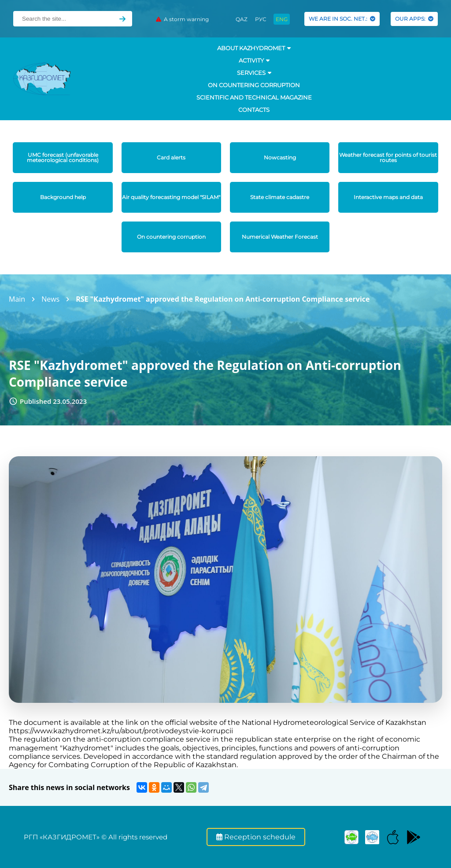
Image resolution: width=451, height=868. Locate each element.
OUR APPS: (414, 19)
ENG (282, 19)
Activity (254, 60)
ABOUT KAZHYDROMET (254, 48)
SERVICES (254, 73)
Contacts (254, 110)
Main (17, 299)
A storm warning (182, 19)
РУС (261, 19)
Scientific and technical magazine (254, 97)
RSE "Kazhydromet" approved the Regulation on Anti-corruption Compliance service (223, 299)
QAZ (242, 19)
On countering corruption (254, 85)
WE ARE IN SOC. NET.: (342, 19)
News (50, 299)
